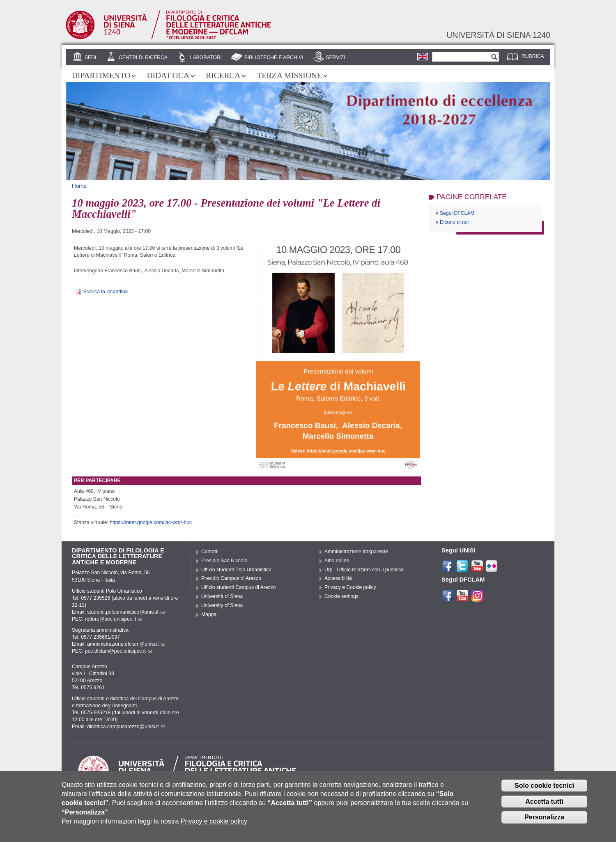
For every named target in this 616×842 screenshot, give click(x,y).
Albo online (337, 561)
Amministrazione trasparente (356, 552)
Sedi (90, 58)
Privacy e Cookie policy (350, 587)
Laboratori (206, 58)
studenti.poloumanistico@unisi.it (126, 612)
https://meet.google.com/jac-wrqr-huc (151, 522)
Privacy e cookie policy (214, 824)
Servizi (335, 58)
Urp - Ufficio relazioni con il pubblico (364, 570)
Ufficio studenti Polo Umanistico (236, 570)
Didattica (168, 75)
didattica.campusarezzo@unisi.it (126, 727)
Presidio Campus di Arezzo (231, 578)
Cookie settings (341, 596)
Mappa (209, 614)
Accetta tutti (544, 804)
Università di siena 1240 (498, 35)
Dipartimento (101, 75)
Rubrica (533, 56)
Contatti (210, 552)
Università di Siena (222, 596)
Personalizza (544, 820)
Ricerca (223, 75)
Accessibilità (338, 578)
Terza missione (289, 75)
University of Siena (222, 605)
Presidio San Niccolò (224, 561)
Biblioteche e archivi (274, 58)
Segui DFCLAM (457, 213)
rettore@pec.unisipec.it (114, 619)
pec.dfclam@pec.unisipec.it (118, 651)
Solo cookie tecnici (544, 788)
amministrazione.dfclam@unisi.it (126, 644)
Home (79, 186)
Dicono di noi (454, 222)
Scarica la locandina (105, 292)
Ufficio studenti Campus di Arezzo (239, 587)
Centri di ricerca (143, 58)
